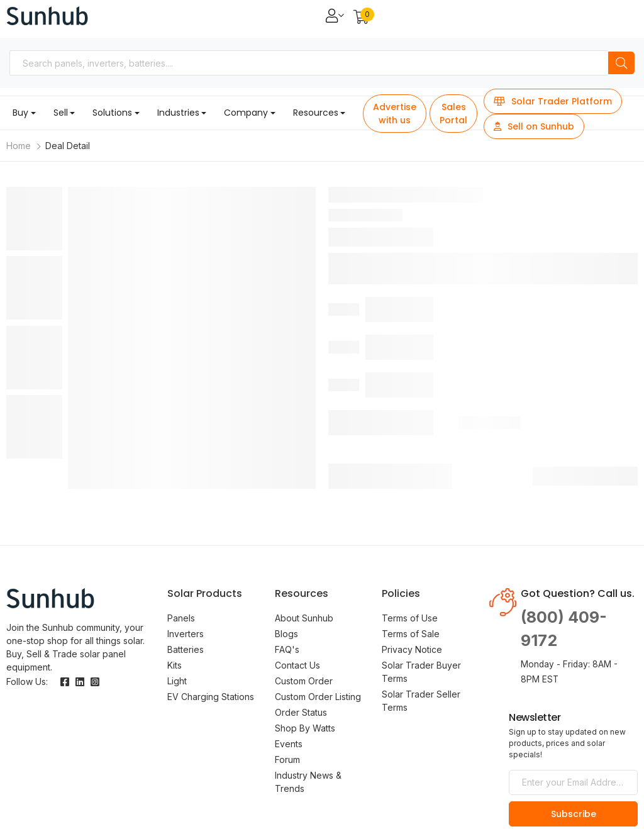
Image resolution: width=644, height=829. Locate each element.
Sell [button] (61, 113)
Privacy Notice (412, 649)
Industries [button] (178, 113)
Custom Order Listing (318, 697)
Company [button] (246, 113)
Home (19, 146)
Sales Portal (453, 114)
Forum (287, 759)
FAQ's (287, 649)
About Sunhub (304, 618)
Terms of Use (410, 618)
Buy (20, 113)
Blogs (286, 634)
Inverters (186, 634)
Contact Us (297, 665)
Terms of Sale (411, 634)
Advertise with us (395, 114)
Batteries (186, 649)
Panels (181, 618)
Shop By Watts (305, 728)
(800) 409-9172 (564, 629)
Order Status (301, 712)
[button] (361, 18)
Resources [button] (316, 113)
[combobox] (309, 63)
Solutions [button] (112, 113)
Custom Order (304, 681)
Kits (175, 665)
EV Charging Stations (211, 697)
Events (289, 744)
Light (177, 681)
